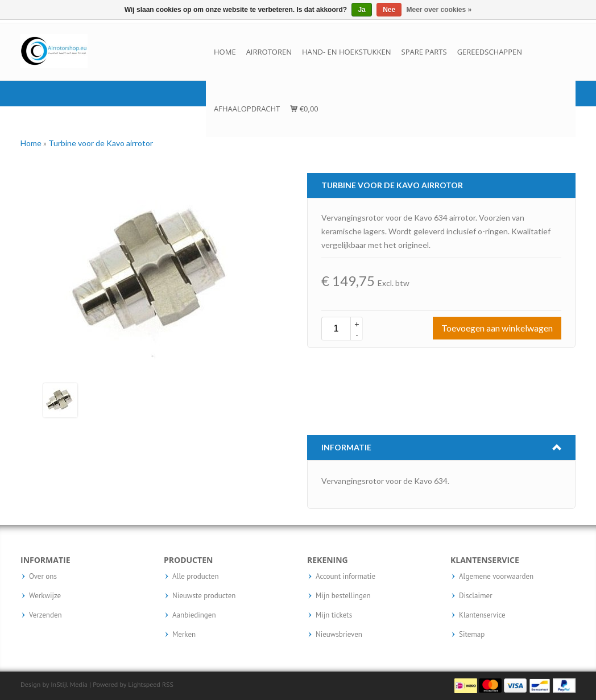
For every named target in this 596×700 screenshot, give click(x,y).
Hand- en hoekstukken (347, 52)
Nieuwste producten (204, 596)
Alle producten (196, 577)
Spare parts (424, 52)
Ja (361, 10)
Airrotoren (269, 52)
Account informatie (345, 577)
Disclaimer (476, 596)
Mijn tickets (334, 615)
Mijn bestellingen (343, 596)
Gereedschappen (490, 52)
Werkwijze (45, 596)
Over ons (43, 577)
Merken (184, 635)
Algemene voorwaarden (496, 577)
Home (225, 52)
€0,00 (304, 109)
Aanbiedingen (194, 615)
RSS (168, 684)
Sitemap (472, 635)
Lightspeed (144, 684)
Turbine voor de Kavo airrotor (101, 143)
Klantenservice (482, 615)
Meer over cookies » (439, 10)
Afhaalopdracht (247, 109)
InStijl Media (69, 684)
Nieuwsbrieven (339, 635)
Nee (389, 10)
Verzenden (45, 615)
